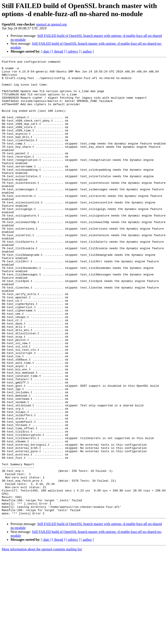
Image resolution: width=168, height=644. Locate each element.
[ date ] (46, 51)
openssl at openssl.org (51, 24)
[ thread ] (59, 51)
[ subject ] (73, 51)
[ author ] (87, 51)
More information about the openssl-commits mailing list (42, 640)
